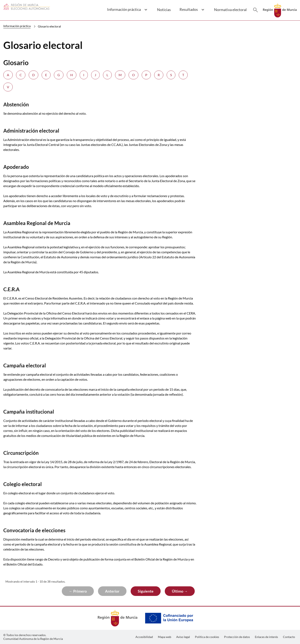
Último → (180, 591)
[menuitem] (144, 637)
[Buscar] (255, 10)
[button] (127, 12)
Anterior (112, 591)
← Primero (78, 591)
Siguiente (146, 591)
